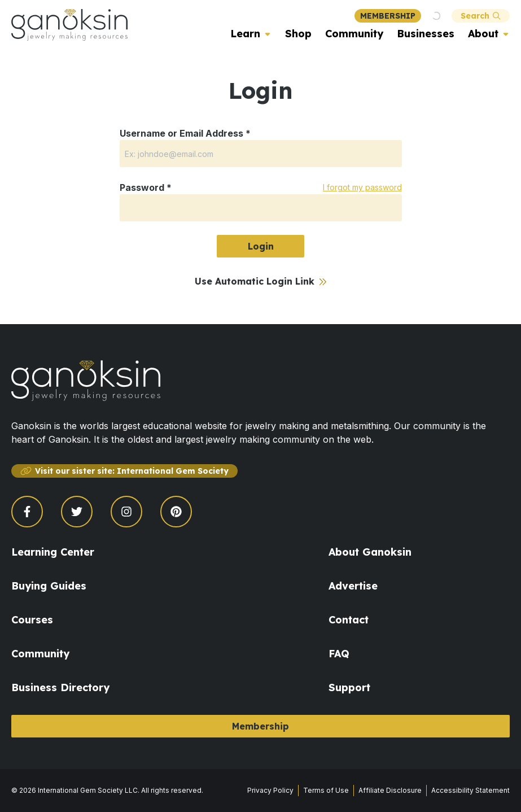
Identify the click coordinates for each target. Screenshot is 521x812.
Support (349, 687)
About (483, 34)
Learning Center (53, 552)
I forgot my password (362, 187)
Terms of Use (326, 790)
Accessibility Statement (470, 790)
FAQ (339, 654)
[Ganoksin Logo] (69, 25)
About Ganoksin (370, 552)
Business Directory (60, 687)
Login (261, 246)
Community (354, 34)
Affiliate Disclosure (390, 790)
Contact (349, 620)
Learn (245, 34)
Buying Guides (49, 586)
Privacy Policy (270, 790)
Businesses (426, 34)
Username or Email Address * (185, 133)
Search (481, 16)
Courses (32, 620)
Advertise (353, 586)
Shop (298, 34)
